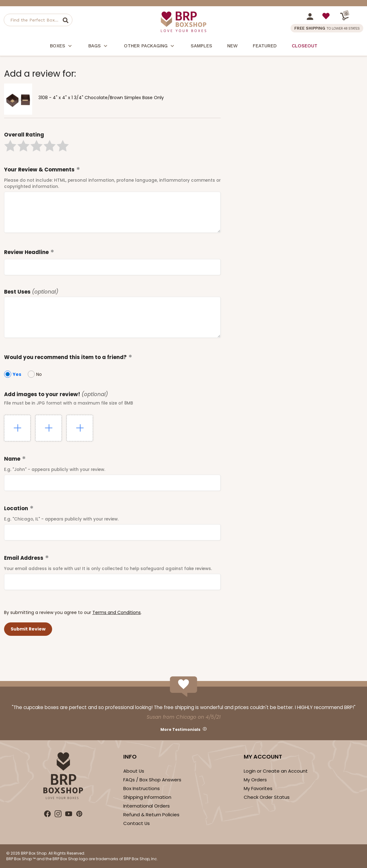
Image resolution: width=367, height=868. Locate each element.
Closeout (305, 46)
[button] (10, 146)
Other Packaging (150, 47)
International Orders (147, 806)
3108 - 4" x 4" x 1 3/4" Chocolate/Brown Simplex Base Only (101, 98)
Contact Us (137, 823)
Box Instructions (142, 788)
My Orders (255, 780)
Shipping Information (147, 797)
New (232, 46)
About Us (134, 771)
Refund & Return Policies (151, 815)
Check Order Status (267, 797)
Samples (201, 46)
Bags (99, 47)
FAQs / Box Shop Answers (152, 780)
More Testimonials (180, 729)
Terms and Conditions (117, 612)
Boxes (62, 47)
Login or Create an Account (276, 771)
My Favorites (258, 788)
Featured (265, 46)
